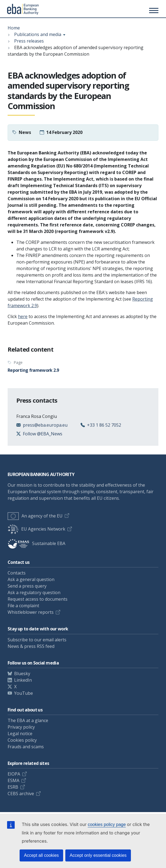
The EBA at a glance (28, 720)
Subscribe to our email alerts (37, 640)
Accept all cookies (41, 855)
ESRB (13, 787)
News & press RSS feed (31, 646)
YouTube (24, 693)
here (23, 316)
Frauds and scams (26, 747)
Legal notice (20, 734)
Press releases (29, 41)
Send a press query (27, 586)
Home (14, 28)
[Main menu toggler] (153, 10)
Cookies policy (22, 740)
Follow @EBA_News (43, 434)
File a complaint (23, 606)
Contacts (17, 573)
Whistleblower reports (31, 612)
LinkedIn (23, 680)
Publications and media (38, 34)
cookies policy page (107, 824)
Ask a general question (31, 579)
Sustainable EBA (36, 543)
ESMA (13, 780)
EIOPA (14, 774)
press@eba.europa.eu (45, 425)
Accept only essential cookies (98, 855)
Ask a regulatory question (34, 592)
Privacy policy (21, 727)
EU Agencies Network (36, 529)
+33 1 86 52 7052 (104, 425)
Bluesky (22, 674)
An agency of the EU (35, 516)
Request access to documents (38, 599)
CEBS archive (21, 794)
